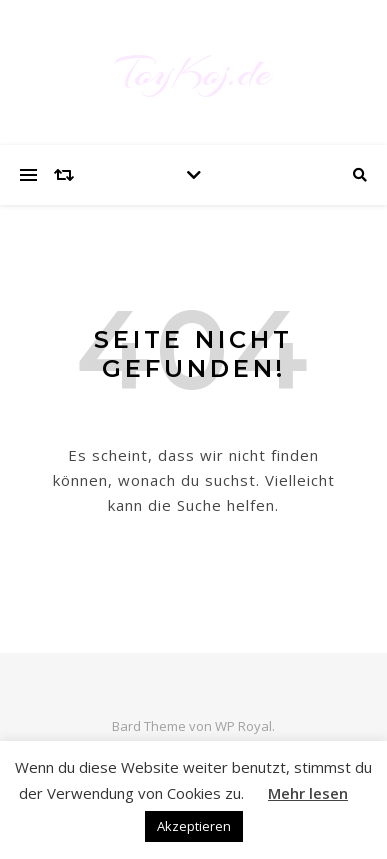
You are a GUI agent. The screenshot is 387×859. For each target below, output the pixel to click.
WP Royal (243, 726)
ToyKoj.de (193, 72)
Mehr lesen (308, 793)
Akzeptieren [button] (194, 826)
